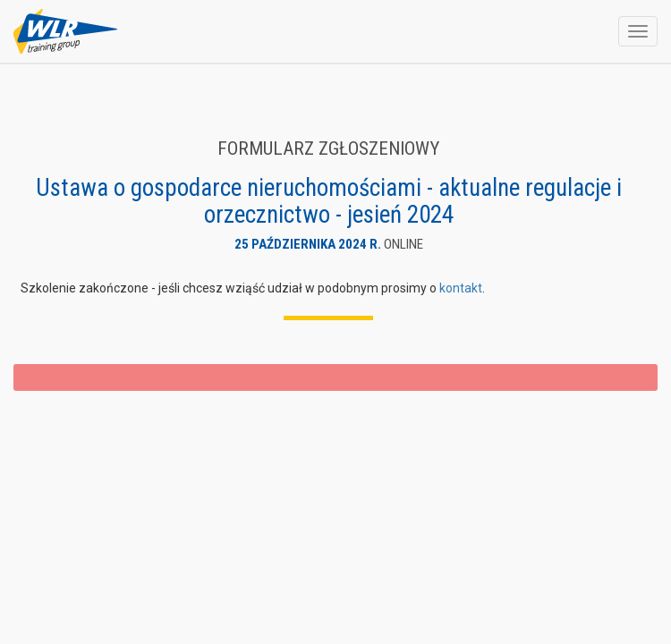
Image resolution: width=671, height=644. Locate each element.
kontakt (461, 288)
